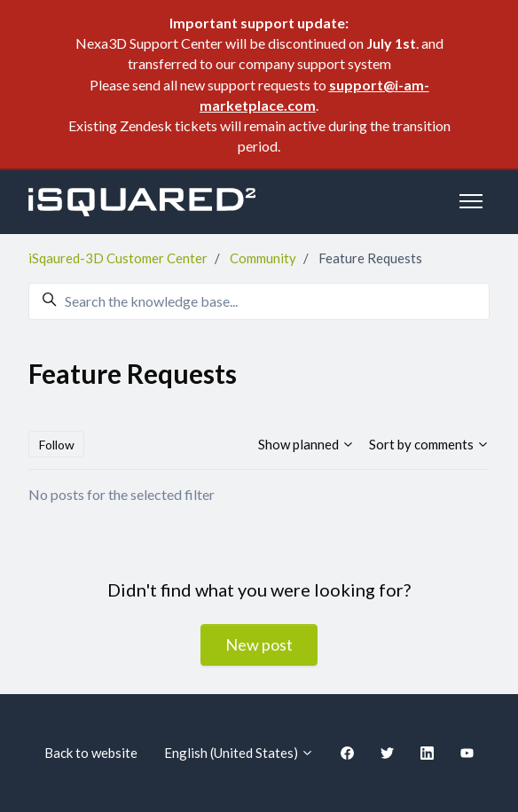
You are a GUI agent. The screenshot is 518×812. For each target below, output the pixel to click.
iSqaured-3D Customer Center (118, 258)
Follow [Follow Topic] (57, 445)
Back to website (91, 753)
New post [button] (259, 644)
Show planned (306, 444)
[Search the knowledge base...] (259, 301)
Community (263, 258)
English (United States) (239, 753)
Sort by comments (429, 444)
